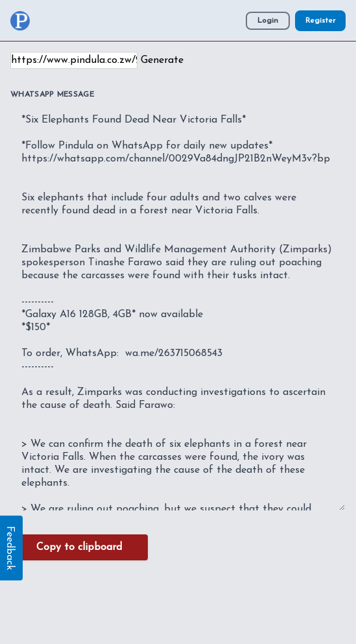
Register (320, 21)
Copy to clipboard (79, 547)
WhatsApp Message (52, 95)
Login (268, 21)
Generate (162, 60)
